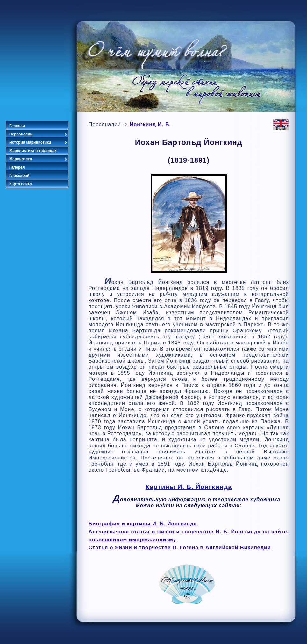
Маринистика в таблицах (33, 151)
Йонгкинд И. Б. (150, 124)
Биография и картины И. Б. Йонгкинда (143, 524)
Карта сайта (21, 184)
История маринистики (38, 142)
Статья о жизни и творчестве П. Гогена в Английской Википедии (180, 548)
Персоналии (38, 134)
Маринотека (38, 159)
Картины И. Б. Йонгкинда (189, 487)
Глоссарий (19, 176)
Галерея (17, 167)
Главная (17, 126)
